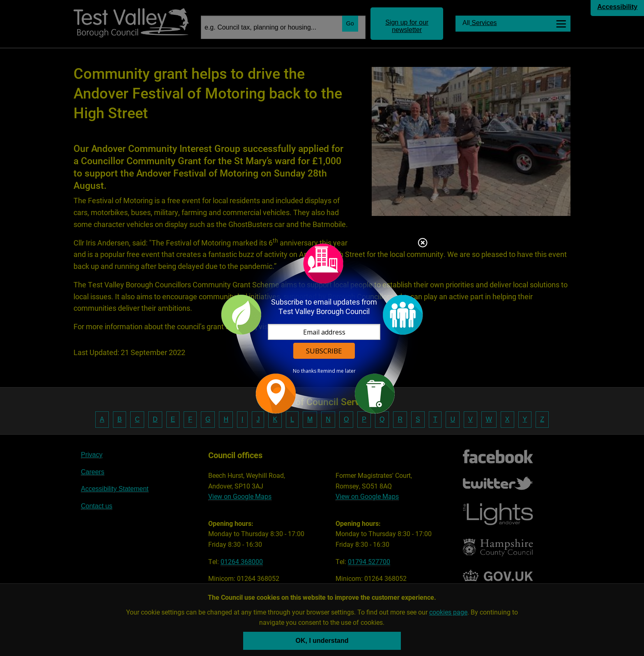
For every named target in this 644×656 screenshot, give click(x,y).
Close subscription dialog (423, 243)
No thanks (305, 371)
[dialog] (322, 328)
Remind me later (337, 371)
